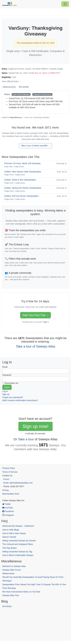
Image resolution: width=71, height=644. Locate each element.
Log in (5, 391)
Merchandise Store (11, 494)
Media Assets (8, 573)
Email (5, 367)
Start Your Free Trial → (35, 315)
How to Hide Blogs (11, 530)
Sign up (6, 394)
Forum (6, 479)
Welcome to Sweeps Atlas (14, 566)
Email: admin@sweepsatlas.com (18, 483)
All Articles (7, 606)
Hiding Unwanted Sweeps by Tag (17, 552)
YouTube (8, 508)
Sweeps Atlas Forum (12, 570)
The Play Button (10, 548)
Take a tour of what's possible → (35, 146)
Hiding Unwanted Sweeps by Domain (19, 541)
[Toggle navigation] (65, 4)
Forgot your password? (13, 397)
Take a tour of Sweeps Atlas (36, 346)
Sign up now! (35, 426)
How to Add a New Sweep (14, 533)
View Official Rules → (11, 81)
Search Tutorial (9, 537)
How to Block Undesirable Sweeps (18, 555)
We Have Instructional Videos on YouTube (21, 592)
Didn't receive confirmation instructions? (20, 400)
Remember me (12, 383)
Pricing (5, 490)
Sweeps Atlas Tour (11, 595)
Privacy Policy (9, 468)
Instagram (8, 515)
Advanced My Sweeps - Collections (18, 526)
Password (7, 375)
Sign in (46, 322)
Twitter (7, 504)
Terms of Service (10, 472)
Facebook (8, 511)
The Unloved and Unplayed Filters (18, 544)
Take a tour (26, 439)
